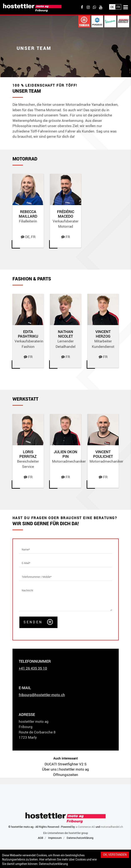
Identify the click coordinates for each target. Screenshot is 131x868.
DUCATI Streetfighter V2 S (66, 764)
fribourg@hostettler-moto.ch (42, 695)
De (112, 7)
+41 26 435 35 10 (33, 668)
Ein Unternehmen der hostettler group (65, 833)
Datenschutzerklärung (53, 864)
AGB (41, 838)
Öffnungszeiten (66, 775)
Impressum (55, 838)
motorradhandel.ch (112, 827)
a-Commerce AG (85, 827)
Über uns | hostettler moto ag (65, 769)
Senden (33, 622)
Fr (118, 7)
